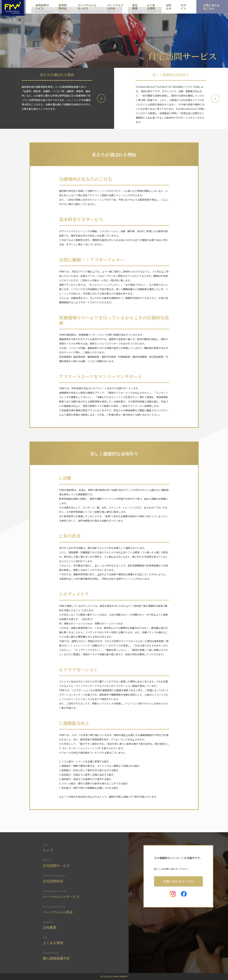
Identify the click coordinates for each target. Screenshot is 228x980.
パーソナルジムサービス (86, 7)
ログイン (179, 7)
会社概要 (133, 7)
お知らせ (165, 7)
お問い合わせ (208, 5)
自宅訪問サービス (42, 7)
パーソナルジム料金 (114, 7)
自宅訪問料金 (62, 7)
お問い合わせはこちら (178, 880)
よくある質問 (149, 7)
